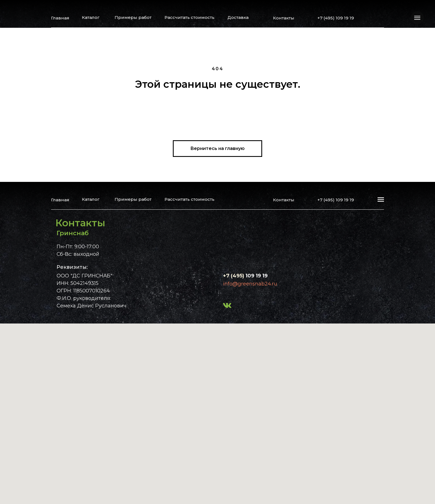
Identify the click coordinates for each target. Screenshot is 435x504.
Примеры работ (133, 17)
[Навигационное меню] (417, 18)
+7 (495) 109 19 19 (336, 18)
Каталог (91, 17)
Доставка (238, 17)
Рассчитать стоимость (189, 17)
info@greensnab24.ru (250, 284)
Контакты (284, 18)
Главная (60, 18)
